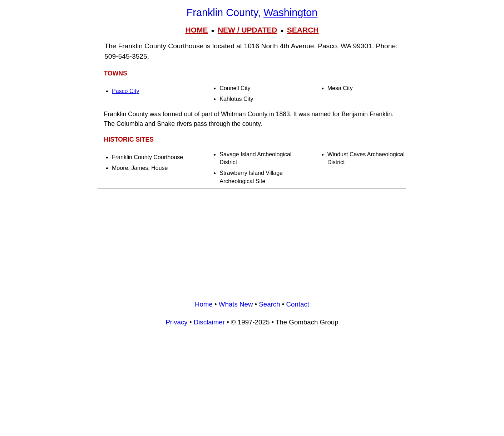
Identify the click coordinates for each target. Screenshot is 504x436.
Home (204, 304)
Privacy (176, 322)
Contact (298, 304)
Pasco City (125, 91)
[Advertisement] (252, 242)
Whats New (236, 304)
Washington (290, 13)
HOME (196, 30)
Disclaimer (209, 322)
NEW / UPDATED (247, 30)
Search (269, 304)
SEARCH (303, 30)
